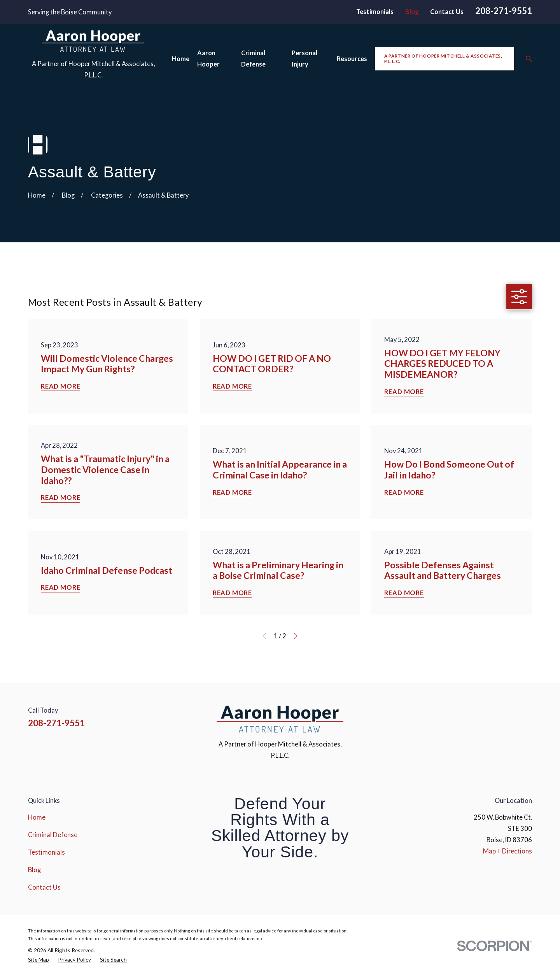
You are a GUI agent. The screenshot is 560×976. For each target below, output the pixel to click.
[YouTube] (507, 716)
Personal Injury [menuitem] (304, 59)
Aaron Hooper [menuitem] (208, 59)
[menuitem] (38, 960)
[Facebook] (466, 716)
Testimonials (375, 12)
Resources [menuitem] (352, 59)
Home (37, 817)
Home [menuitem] (181, 59)
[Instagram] (487, 716)
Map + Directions (507, 851)
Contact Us (447, 12)
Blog (412, 12)
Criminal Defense (53, 835)
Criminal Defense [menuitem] (253, 59)
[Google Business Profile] (528, 716)
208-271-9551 (504, 11)
